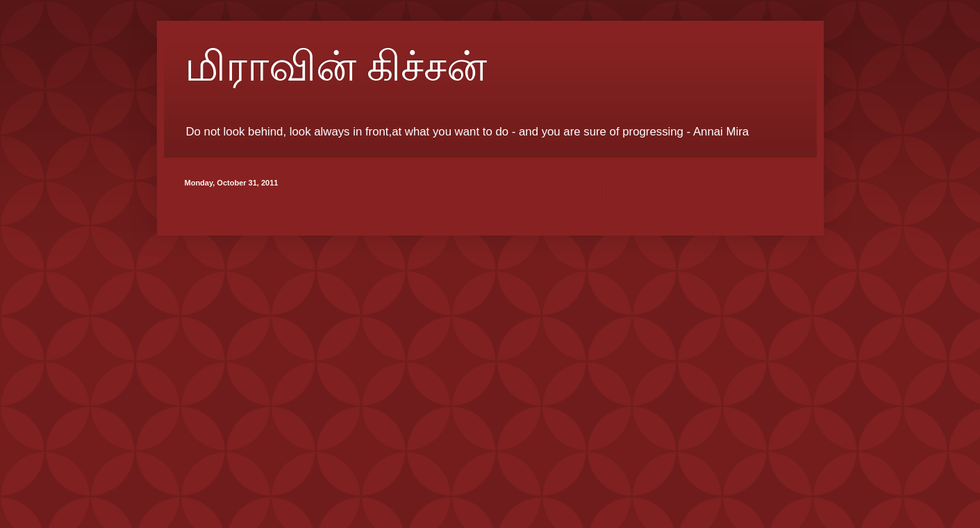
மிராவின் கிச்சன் (336, 67)
